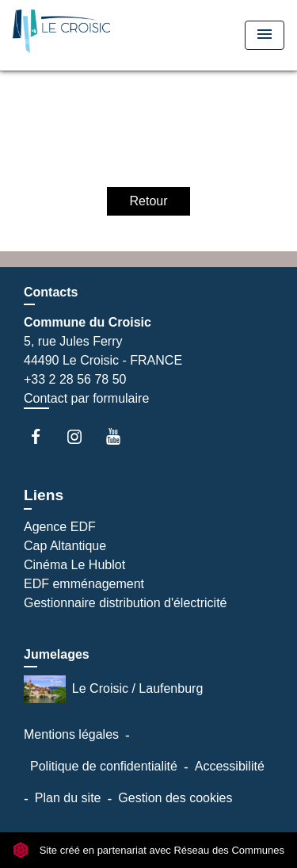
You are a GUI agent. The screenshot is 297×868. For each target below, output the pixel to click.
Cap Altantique (65, 546)
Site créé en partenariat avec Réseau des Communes (148, 850)
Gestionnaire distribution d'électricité (126, 603)
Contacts (51, 292)
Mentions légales (71, 734)
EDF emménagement (84, 584)
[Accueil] (72, 35)
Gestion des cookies (175, 798)
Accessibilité (230, 766)
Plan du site (68, 798)
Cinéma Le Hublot (74, 565)
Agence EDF (60, 527)
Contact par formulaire (86, 398)
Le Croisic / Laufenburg (113, 689)
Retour (148, 201)
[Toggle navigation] (265, 35)
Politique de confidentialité (104, 766)
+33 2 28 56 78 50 (75, 379)
